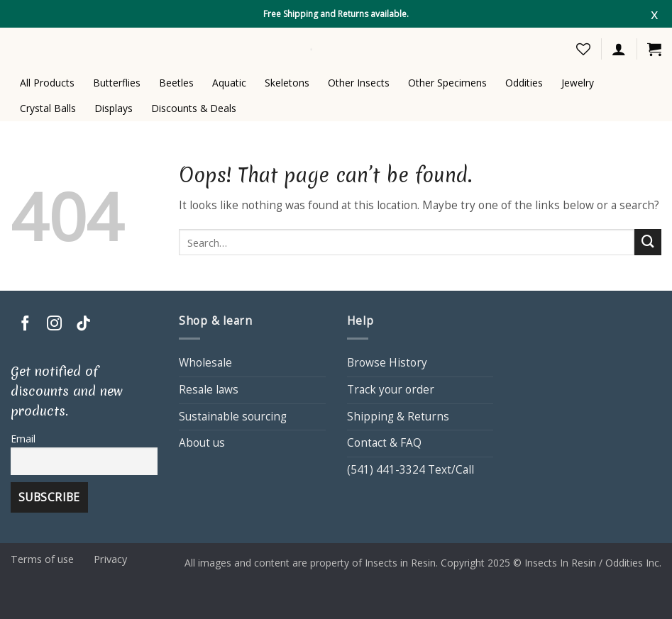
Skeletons (287, 83)
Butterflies (117, 83)
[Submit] (648, 242)
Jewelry (578, 83)
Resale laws (209, 390)
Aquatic (229, 83)
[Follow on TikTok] (83, 324)
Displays (114, 108)
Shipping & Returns (398, 417)
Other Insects (359, 83)
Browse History (387, 363)
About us (202, 443)
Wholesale (205, 363)
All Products (47, 83)
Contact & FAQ (384, 443)
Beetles (176, 83)
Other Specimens (447, 83)
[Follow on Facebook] (25, 324)
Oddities (524, 83)
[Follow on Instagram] (54, 324)
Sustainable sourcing (233, 417)
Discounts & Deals (194, 108)
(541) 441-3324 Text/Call (411, 470)
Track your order (391, 390)
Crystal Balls (48, 108)
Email (23, 439)
